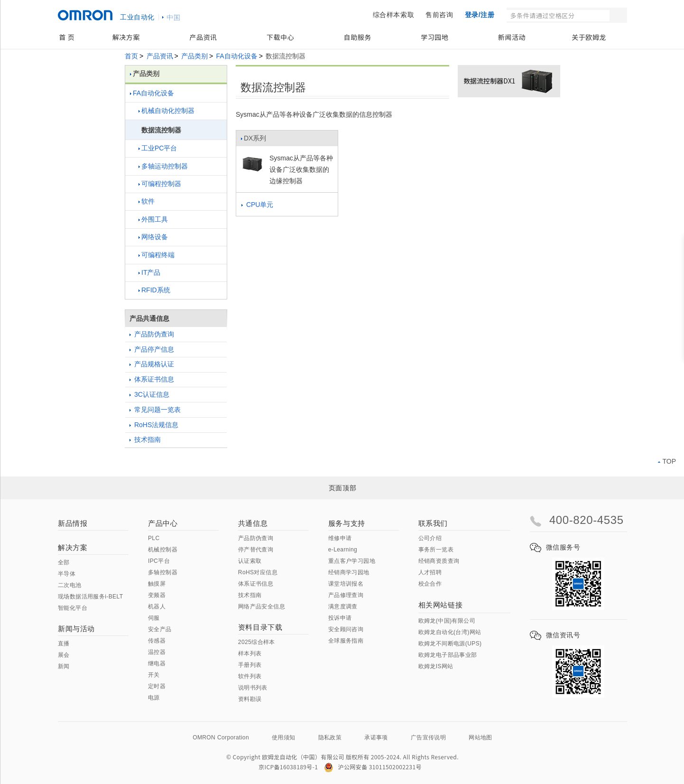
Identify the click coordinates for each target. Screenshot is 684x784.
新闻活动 (512, 37)
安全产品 (160, 629)
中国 (174, 17)
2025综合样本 (257, 642)
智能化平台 (73, 608)
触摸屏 (157, 584)
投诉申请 (340, 618)
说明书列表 (253, 688)
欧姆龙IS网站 (436, 666)
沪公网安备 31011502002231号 (373, 767)
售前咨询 (439, 15)
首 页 (67, 37)
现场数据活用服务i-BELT (90, 597)
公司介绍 (430, 538)
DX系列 (253, 140)
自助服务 (358, 37)
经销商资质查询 (439, 561)
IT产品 (149, 272)
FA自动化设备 (237, 56)
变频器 (157, 595)
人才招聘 (430, 572)
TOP (667, 461)
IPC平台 (159, 561)
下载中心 (280, 37)
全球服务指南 (346, 641)
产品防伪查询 (152, 334)
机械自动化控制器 (166, 111)
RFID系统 (154, 290)
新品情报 (73, 523)
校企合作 (430, 584)
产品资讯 (203, 37)
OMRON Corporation (221, 737)
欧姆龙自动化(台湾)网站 (450, 632)
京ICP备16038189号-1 (288, 767)
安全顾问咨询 (346, 629)
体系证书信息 (152, 379)
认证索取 (250, 561)
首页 (131, 56)
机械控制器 (163, 550)
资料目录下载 (260, 627)
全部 (64, 562)
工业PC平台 (158, 148)
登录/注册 (480, 15)
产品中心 (163, 523)
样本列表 (250, 653)
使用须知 (284, 737)
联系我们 (433, 523)
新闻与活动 (76, 629)
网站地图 (481, 737)
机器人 (157, 607)
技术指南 (145, 439)
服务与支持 (347, 523)
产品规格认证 (152, 364)
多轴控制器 (163, 572)
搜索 (619, 15)
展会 (64, 655)
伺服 (154, 618)
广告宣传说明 (428, 737)
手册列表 (250, 665)
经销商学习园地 (349, 572)
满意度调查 (343, 607)
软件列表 (250, 676)
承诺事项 (376, 737)
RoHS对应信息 (258, 572)
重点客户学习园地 (352, 561)
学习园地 (434, 37)
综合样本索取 (394, 15)
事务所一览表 (436, 550)
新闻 (64, 666)
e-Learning (343, 550)
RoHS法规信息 (154, 425)
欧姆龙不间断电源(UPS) (450, 644)
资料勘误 (250, 699)
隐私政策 (330, 737)
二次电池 (70, 585)
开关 (154, 675)
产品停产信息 (152, 349)
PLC (154, 538)
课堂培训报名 (346, 584)
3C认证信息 (149, 394)
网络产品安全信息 (262, 607)
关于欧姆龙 (589, 37)
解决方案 (126, 37)
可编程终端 (157, 255)
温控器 (157, 652)
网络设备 (153, 237)
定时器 (157, 686)
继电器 (157, 663)
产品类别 (194, 56)
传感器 (157, 641)
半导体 (67, 574)
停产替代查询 (256, 550)
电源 (154, 698)
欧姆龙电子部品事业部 (448, 655)
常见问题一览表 (155, 410)
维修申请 (340, 538)
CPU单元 (257, 205)
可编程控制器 (160, 184)
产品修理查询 (346, 595)
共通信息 (253, 523)
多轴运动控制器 (163, 166)
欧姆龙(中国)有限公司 (447, 621)
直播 (64, 644)
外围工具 (153, 219)
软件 (147, 201)
